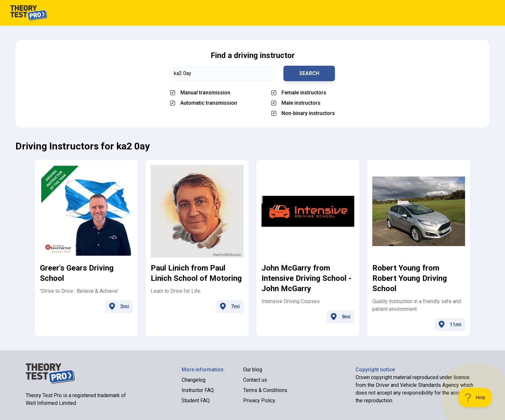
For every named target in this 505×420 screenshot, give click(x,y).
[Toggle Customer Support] (475, 397)
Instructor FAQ (198, 390)
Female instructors (299, 93)
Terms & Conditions (265, 390)
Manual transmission (200, 93)
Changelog (194, 380)
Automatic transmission (204, 103)
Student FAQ (196, 401)
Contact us (255, 380)
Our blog (253, 370)
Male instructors (296, 103)
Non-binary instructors (303, 113)
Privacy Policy (259, 401)
